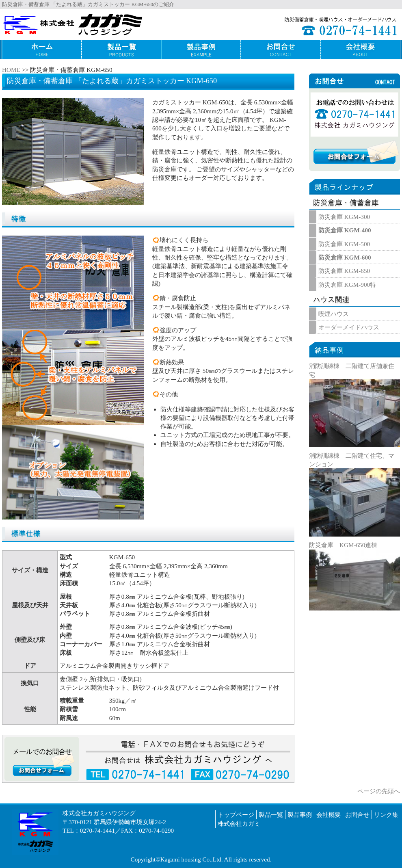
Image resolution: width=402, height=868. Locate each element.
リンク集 (386, 815)
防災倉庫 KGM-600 (345, 257)
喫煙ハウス (334, 314)
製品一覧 (271, 815)
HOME (11, 70)
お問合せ (357, 815)
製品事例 (300, 815)
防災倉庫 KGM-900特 (347, 285)
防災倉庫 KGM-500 (344, 244)
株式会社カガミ (239, 824)
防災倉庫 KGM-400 (345, 230)
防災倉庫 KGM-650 (344, 271)
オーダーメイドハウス (349, 327)
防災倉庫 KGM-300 (344, 217)
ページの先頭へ (379, 791)
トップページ (236, 815)
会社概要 (329, 815)
